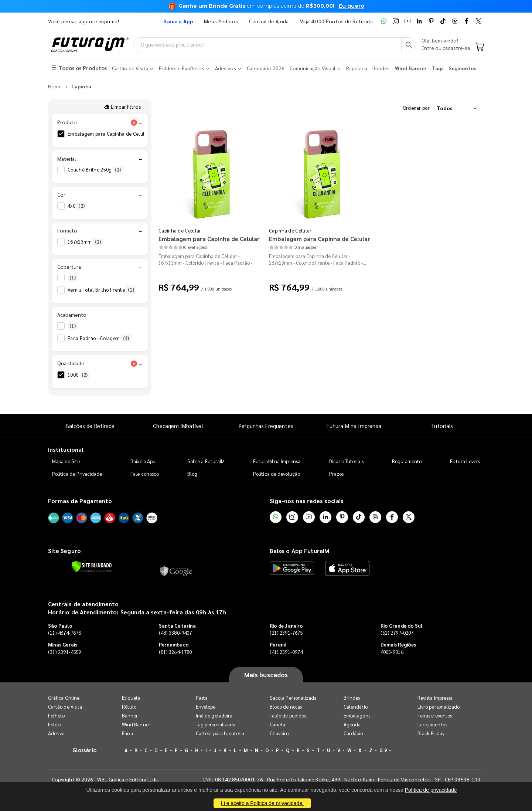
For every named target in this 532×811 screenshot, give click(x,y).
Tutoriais (442, 426)
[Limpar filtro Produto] (134, 122)
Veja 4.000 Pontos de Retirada (336, 21)
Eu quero (352, 6)
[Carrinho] (479, 47)
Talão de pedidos (288, 715)
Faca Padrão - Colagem (99, 338)
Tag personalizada (216, 724)
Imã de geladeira (214, 715)
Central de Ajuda (269, 21)
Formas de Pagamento (80, 501)
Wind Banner (136, 724)
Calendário (356, 707)
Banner (130, 715)
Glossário (85, 750)
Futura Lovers (465, 461)
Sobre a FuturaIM (206, 461)
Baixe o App (143, 461)
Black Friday (431, 733)
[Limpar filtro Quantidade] (134, 363)
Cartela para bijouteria (220, 733)
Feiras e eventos (435, 715)
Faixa (127, 733)
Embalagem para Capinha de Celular (114, 134)
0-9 (383, 750)
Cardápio (353, 733)
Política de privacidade (431, 790)
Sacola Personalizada (293, 698)
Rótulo (129, 707)
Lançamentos (432, 724)
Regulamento (407, 461)
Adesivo (56, 733)
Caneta (277, 724)
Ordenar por (416, 108)
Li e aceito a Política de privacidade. (262, 803)
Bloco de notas (286, 707)
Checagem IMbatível (178, 426)
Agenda (352, 724)
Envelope (206, 707)
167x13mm (85, 242)
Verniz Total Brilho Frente (102, 290)
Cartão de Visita (65, 707)
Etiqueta (131, 698)
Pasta (202, 698)
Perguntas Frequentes (266, 426)
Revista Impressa (435, 698)
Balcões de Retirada (90, 426)
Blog (192, 474)
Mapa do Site (66, 461)
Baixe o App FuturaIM (299, 551)
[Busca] (409, 45)
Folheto (56, 715)
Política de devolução (277, 474)
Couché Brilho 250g (95, 170)
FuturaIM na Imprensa (354, 426)
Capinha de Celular (180, 230)
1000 (79, 375)
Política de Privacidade (77, 474)
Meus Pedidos (221, 21)
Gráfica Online (64, 698)
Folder (55, 724)
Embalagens (357, 715)
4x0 (77, 206)
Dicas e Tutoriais (346, 461)
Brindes (352, 698)
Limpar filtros (122, 106)
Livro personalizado (439, 707)
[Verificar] (92, 567)
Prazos (336, 474)
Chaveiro (279, 733)
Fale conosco (145, 474)
